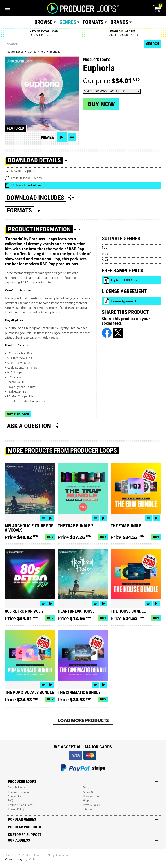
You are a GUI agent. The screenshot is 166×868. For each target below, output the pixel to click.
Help (86, 800)
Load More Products (83, 720)
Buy (50, 537)
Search (153, 44)
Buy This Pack (18, 414)
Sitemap (88, 809)
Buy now (101, 104)
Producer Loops (97, 60)
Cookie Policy (16, 809)
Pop (105, 247)
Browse (43, 22)
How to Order (91, 796)
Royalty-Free (32, 185)
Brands (119, 22)
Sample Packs (17, 787)
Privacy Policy (91, 805)
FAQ (10, 800)
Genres (68, 22)
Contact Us (15, 796)
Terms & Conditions (20, 805)
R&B (105, 254)
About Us (89, 792)
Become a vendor (19, 792)
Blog (86, 787)
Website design (15, 859)
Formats (93, 22)
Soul (105, 260)
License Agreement (124, 301)
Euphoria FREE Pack (124, 280)
